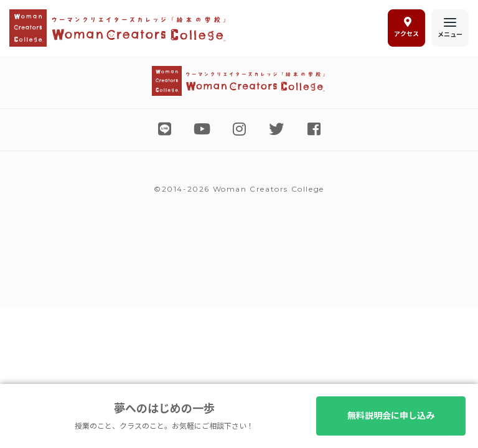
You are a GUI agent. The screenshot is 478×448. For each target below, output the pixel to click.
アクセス (406, 27)
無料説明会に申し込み (391, 416)
